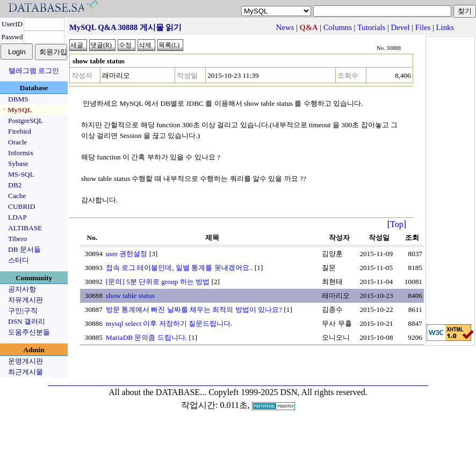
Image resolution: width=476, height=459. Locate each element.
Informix (21, 153)
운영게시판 (26, 361)
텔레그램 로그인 (34, 71)
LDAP (17, 217)
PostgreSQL (26, 121)
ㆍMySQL (16, 110)
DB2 (15, 185)
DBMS (18, 99)
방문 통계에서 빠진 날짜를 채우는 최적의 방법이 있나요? (194, 309)
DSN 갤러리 (27, 321)
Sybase (18, 163)
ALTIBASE (25, 228)
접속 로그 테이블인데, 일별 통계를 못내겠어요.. (179, 268)
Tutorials (371, 27)
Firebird (20, 131)
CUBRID (21, 206)
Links (445, 27)
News (285, 27)
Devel (401, 27)
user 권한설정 (127, 254)
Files (423, 27)
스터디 (19, 260)
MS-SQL (21, 174)
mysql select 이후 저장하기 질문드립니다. (169, 323)
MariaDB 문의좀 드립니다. (146, 337)
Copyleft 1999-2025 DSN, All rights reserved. (288, 392)
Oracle (18, 142)
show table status (130, 296)
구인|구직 (23, 311)
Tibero (17, 239)
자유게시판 (26, 300)
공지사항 (22, 289)
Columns (338, 27)
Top (397, 224)
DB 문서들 (24, 249)
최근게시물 (26, 372)
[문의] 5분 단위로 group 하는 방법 (158, 282)
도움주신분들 (29, 332)
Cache (17, 196)
